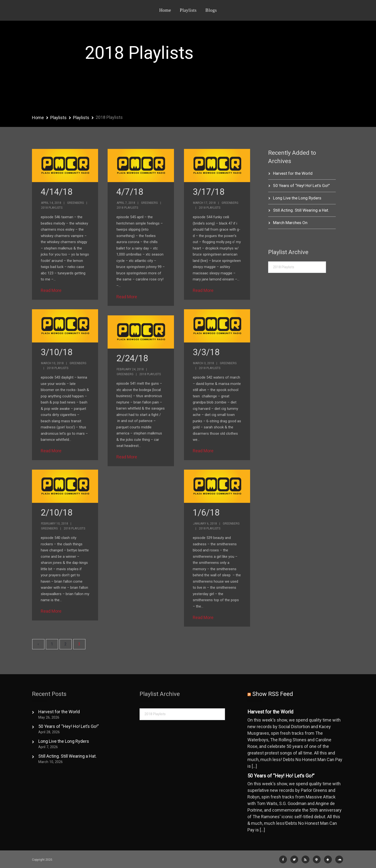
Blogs (211, 10)
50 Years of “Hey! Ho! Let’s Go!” (301, 186)
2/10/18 (57, 513)
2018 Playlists (52, 208)
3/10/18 (57, 352)
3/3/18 (206, 352)
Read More (51, 290)
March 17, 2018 (204, 203)
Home (165, 10)
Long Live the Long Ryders (297, 198)
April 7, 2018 (126, 203)
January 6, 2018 (205, 524)
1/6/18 (206, 513)
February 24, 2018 (130, 369)
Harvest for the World (293, 173)
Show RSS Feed (273, 694)
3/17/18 (209, 192)
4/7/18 (130, 192)
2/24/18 (132, 358)
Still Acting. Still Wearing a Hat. (301, 210)
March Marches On (290, 223)
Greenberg (76, 203)
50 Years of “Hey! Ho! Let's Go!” (281, 776)
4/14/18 (57, 192)
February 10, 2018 (55, 524)
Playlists (188, 10)
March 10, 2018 (52, 363)
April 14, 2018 (51, 203)
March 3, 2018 (203, 363)
